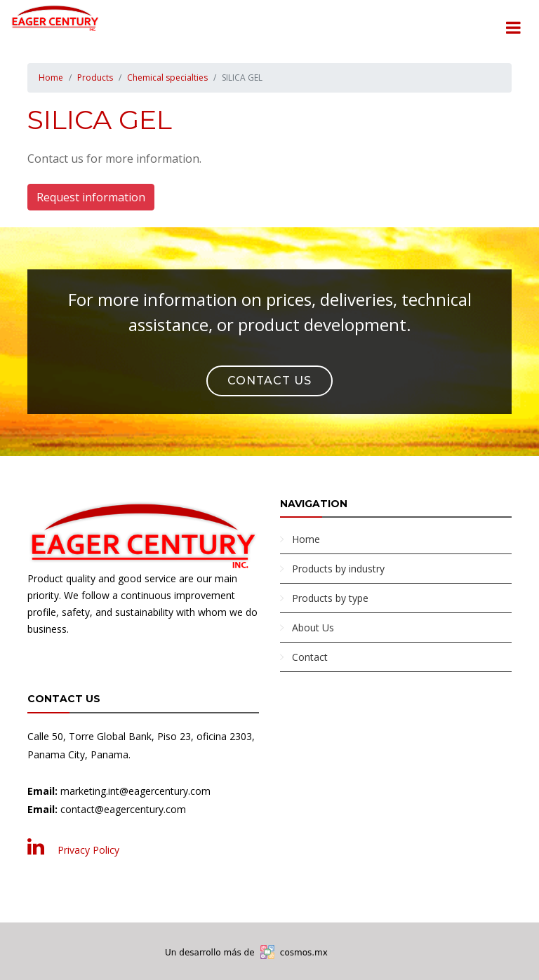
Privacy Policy (88, 850)
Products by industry (338, 569)
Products (95, 78)
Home (51, 78)
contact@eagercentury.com (123, 809)
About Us (313, 627)
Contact (310, 657)
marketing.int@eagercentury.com (135, 791)
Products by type (330, 598)
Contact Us (269, 381)
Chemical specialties (167, 78)
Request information (91, 197)
